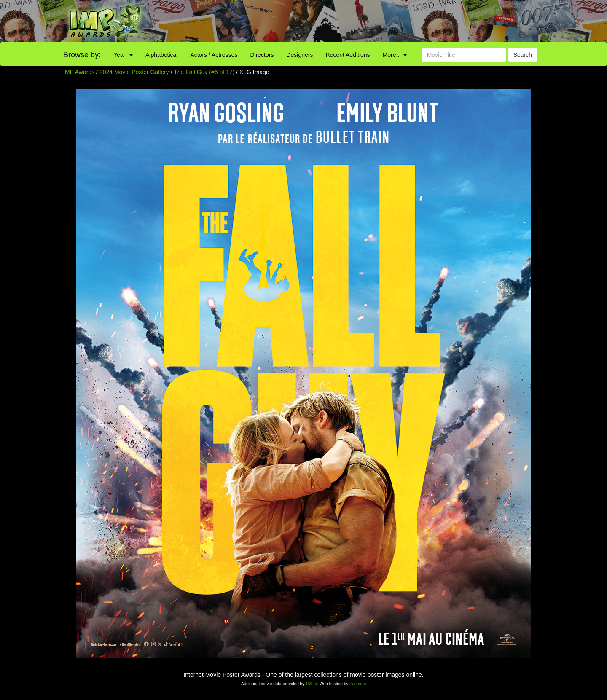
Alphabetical (161, 55)
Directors (262, 55)
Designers (299, 55)
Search (523, 55)
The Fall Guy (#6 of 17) (204, 72)
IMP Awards (79, 72)
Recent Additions (348, 55)
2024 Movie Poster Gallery (134, 72)
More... (395, 55)
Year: (123, 55)
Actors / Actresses (214, 55)
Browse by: (82, 55)
